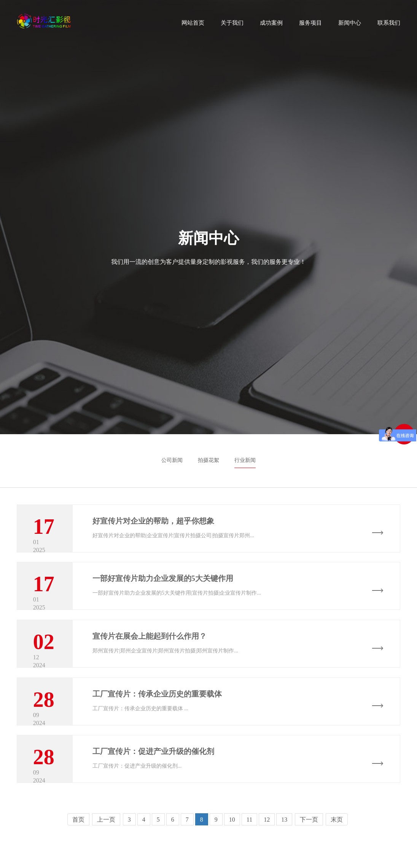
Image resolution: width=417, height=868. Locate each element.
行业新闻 (245, 460)
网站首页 (193, 25)
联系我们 (389, 25)
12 (267, 853)
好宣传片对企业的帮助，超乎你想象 (153, 521)
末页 (337, 853)
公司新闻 (172, 460)
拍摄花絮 (208, 460)
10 (232, 853)
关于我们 (232, 25)
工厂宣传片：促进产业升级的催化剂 (153, 778)
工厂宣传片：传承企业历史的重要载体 (157, 714)
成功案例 (271, 25)
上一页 (106, 853)
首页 (78, 853)
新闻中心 (350, 25)
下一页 (309, 853)
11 (249, 853)
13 (284, 853)
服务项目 (310, 25)
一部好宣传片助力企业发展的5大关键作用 (163, 585)
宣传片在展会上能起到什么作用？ (150, 649)
